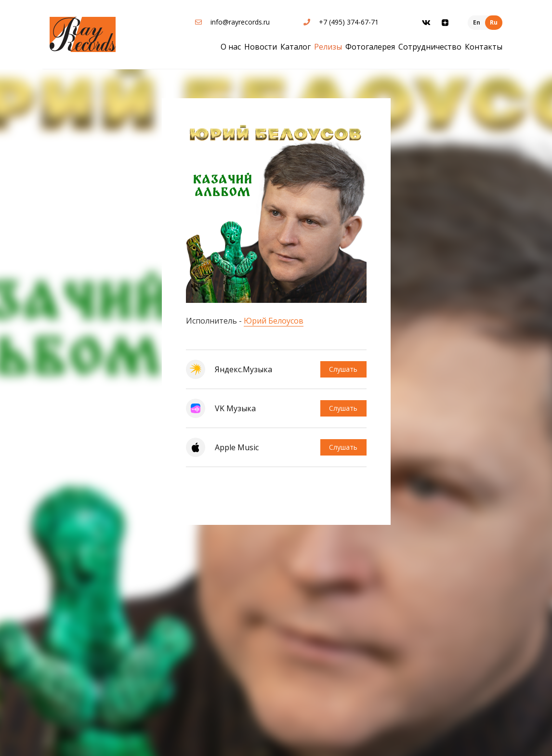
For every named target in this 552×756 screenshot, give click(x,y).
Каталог (296, 47)
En (477, 22)
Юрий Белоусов (274, 321)
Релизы (328, 47)
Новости (261, 47)
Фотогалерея (370, 47)
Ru (494, 22)
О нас (231, 47)
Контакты (484, 47)
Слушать (343, 369)
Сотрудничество (430, 47)
